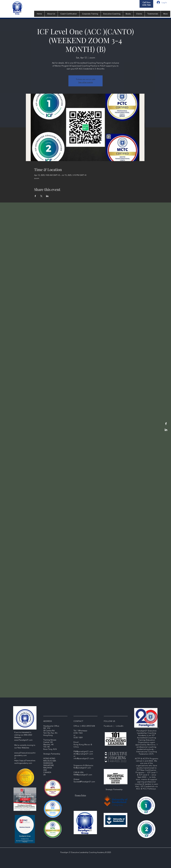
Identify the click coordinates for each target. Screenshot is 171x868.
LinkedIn (120, 726)
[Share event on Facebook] (35, 196)
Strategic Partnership (114, 789)
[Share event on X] (41, 196)
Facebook (108, 726)
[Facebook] (166, 424)
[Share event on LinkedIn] (47, 196)
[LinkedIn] (166, 430)
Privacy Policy (80, 795)
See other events (86, 82)
